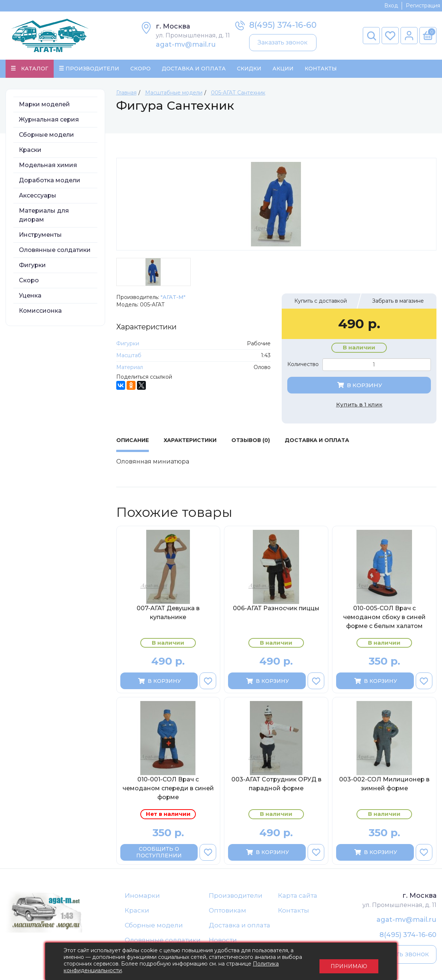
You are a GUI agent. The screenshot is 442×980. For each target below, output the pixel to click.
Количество (303, 365)
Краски (30, 151)
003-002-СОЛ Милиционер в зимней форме (384, 785)
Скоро (140, 69)
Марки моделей (44, 105)
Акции (283, 69)
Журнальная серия (49, 120)
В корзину (359, 386)
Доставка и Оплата (194, 69)
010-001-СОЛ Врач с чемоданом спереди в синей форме (168, 789)
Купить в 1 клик (359, 405)
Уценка (30, 296)
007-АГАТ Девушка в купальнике (168, 613)
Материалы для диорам (44, 216)
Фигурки (32, 266)
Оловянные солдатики (55, 251)
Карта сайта (298, 896)
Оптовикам (227, 911)
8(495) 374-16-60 (283, 25)
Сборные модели (46, 135)
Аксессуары (38, 196)
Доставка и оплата (240, 926)
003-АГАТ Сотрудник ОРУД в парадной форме (276, 785)
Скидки (249, 69)
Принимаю (349, 961)
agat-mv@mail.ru (186, 44)
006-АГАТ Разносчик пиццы (276, 609)
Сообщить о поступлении (159, 853)
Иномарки (142, 896)
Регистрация (423, 6)
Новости (223, 941)
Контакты (321, 69)
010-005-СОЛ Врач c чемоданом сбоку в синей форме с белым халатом (384, 618)
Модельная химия (48, 166)
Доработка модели (50, 181)
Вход (391, 6)
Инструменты (40, 235)
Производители (236, 896)
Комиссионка (40, 311)
